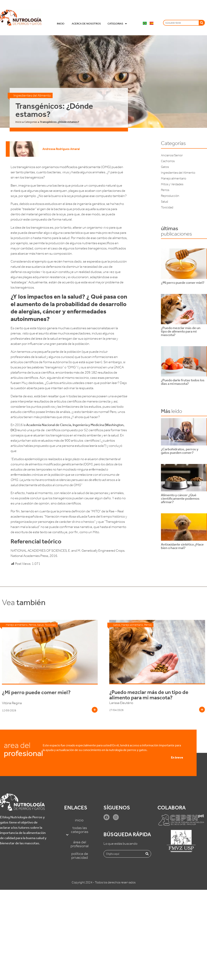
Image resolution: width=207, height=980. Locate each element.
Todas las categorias (80, 832)
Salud (165, 202)
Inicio (61, 24)
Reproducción (170, 196)
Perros (165, 190)
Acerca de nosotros (86, 24)
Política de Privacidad (80, 855)
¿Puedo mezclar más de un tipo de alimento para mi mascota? (149, 695)
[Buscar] (202, 23)
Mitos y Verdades (172, 184)
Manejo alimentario (174, 178)
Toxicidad (167, 207)
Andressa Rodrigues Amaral (61, 149)
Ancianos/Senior (172, 155)
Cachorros (168, 161)
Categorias (117, 24)
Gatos (165, 167)
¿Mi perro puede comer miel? (36, 692)
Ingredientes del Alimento (32, 95)
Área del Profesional (80, 844)
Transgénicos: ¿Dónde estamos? (54, 110)
